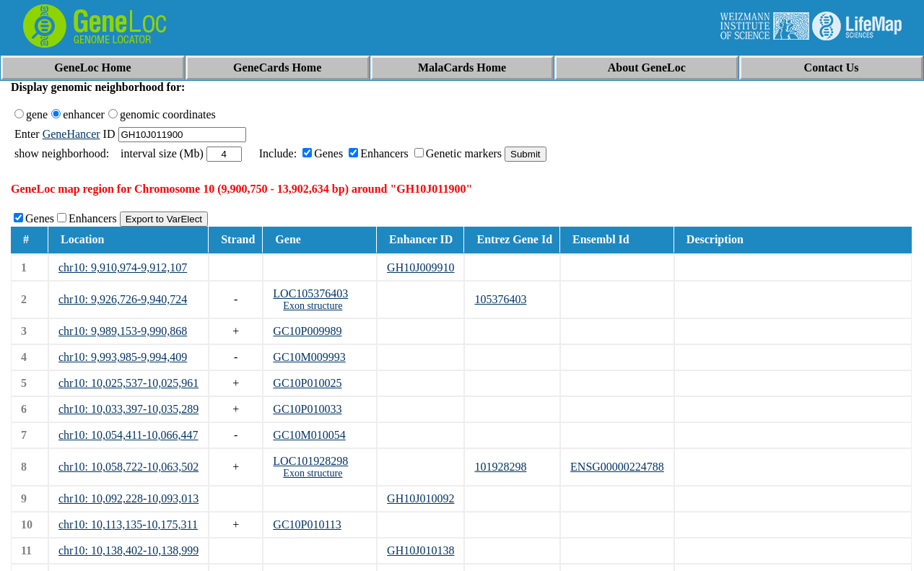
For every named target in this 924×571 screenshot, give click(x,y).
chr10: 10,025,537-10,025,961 (128, 383)
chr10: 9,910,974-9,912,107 (123, 267)
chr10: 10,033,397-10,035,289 (128, 409)
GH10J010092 (420, 498)
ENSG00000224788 (617, 467)
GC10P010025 (307, 383)
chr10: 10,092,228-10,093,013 (128, 498)
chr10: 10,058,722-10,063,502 (128, 467)
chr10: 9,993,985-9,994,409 (123, 357)
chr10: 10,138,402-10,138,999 (128, 550)
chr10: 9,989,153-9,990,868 (123, 331)
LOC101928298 (310, 461)
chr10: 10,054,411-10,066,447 (128, 435)
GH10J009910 (420, 267)
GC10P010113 (307, 524)
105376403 (500, 299)
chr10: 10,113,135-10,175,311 (128, 524)
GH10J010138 (420, 550)
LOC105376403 (310, 293)
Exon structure (313, 306)
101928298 (500, 467)
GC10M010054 (309, 435)
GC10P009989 (307, 331)
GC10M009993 (309, 357)
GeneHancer (71, 134)
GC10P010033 (307, 409)
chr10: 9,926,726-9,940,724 (123, 299)
